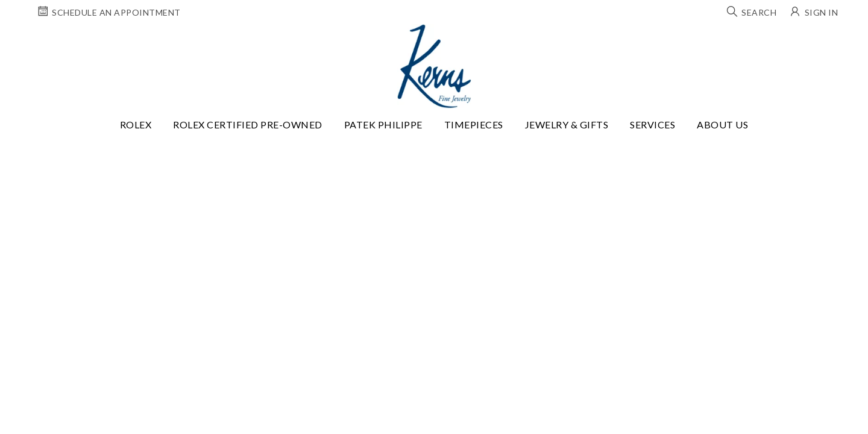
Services (653, 124)
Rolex (136, 124)
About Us (722, 124)
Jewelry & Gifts (567, 124)
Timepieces (474, 124)
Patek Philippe (383, 124)
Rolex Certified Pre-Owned (248, 124)
